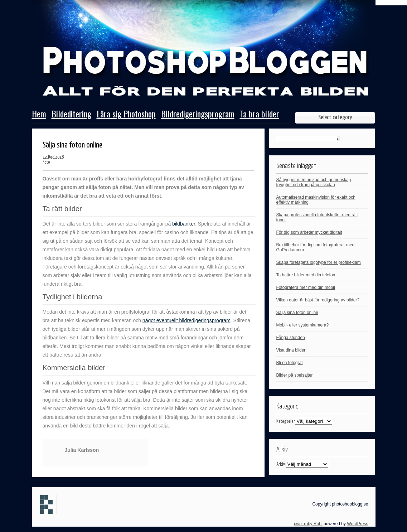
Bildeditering (71, 115)
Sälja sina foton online (297, 313)
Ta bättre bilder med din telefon (306, 275)
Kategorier (286, 422)
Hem (39, 115)
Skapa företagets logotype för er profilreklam (319, 262)
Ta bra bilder (260, 115)
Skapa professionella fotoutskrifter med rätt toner (317, 217)
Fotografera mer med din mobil (306, 287)
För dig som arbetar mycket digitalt (309, 232)
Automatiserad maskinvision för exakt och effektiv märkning (316, 200)
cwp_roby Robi (308, 524)
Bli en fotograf (290, 363)
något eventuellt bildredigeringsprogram (186, 320)
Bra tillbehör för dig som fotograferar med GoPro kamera (316, 247)
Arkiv (281, 465)
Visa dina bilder (291, 350)
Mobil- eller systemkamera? (303, 325)
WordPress (357, 524)
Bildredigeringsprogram (198, 115)
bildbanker (184, 224)
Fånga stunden (291, 338)
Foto (46, 162)
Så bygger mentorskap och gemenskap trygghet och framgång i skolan (314, 182)
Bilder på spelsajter (295, 375)
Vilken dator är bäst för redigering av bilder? (318, 300)
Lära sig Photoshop (126, 115)
